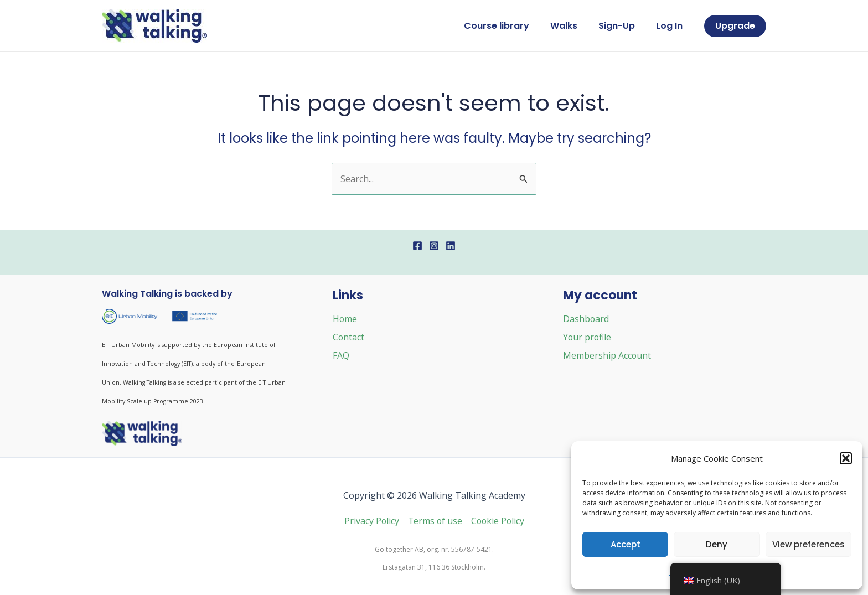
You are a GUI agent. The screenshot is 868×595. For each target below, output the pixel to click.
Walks (572, 26)
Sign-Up (622, 26)
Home (345, 319)
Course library (508, 26)
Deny (717, 544)
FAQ (341, 354)
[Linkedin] (451, 246)
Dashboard (586, 319)
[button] (846, 458)
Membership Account (607, 354)
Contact (349, 337)
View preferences (808, 544)
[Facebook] (417, 246)
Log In (671, 26)
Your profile (588, 337)
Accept (626, 544)
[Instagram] (434, 246)
